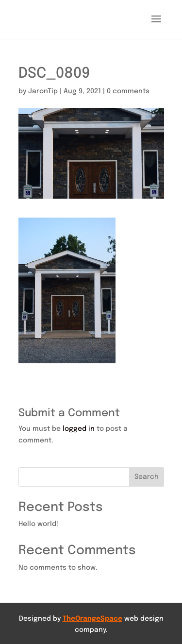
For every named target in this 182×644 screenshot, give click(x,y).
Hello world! (38, 524)
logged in (79, 429)
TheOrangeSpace (92, 619)
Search (147, 477)
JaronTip (43, 91)
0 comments (128, 91)
